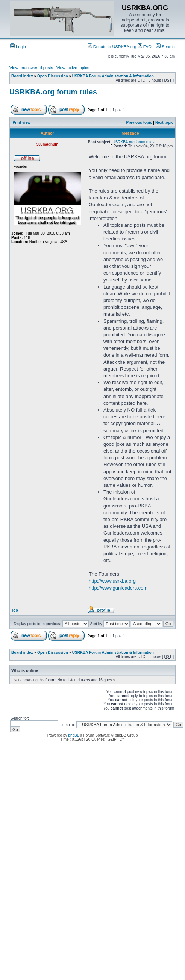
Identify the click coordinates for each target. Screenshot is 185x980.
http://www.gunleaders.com (118, 588)
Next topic (164, 122)
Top (15, 610)
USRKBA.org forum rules (53, 92)
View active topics (73, 68)
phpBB (74, 735)
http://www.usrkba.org (112, 581)
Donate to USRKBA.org (112, 47)
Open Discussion (53, 76)
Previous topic (139, 122)
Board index (22, 76)
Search (165, 47)
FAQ (145, 47)
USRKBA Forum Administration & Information (113, 76)
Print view (22, 122)
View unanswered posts (31, 68)
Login (18, 47)
